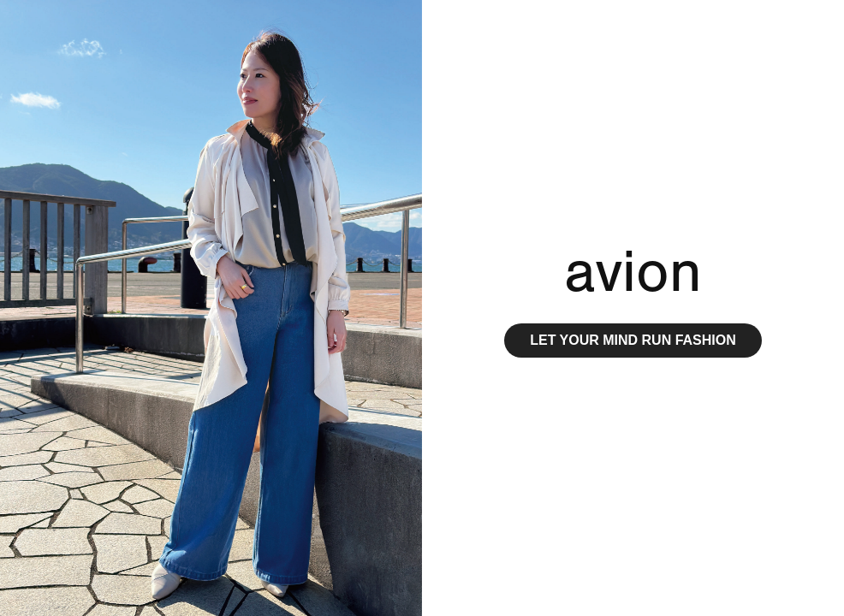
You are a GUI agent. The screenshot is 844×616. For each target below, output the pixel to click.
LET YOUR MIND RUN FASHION (633, 340)
